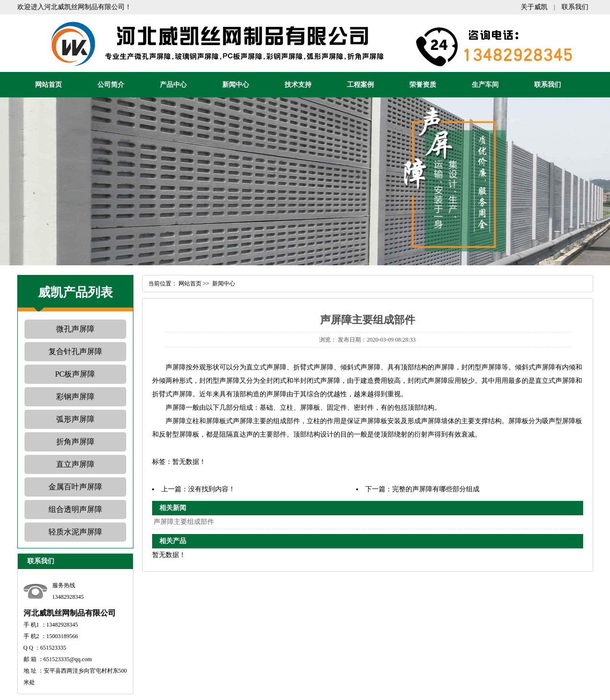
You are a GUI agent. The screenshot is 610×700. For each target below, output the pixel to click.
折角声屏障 (75, 442)
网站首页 (48, 85)
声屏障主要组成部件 (184, 522)
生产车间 (485, 85)
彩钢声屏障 (75, 397)
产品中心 (173, 85)
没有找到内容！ (212, 489)
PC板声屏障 (75, 374)
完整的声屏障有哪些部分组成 (436, 489)
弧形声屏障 (75, 419)
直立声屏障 (75, 464)
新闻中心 (236, 85)
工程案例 (360, 85)
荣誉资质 (423, 85)
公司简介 (111, 85)
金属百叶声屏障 (75, 487)
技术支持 (298, 85)
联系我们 (575, 7)
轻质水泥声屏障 (75, 532)
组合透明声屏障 (75, 509)
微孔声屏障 (75, 329)
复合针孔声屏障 (75, 351)
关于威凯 (534, 7)
